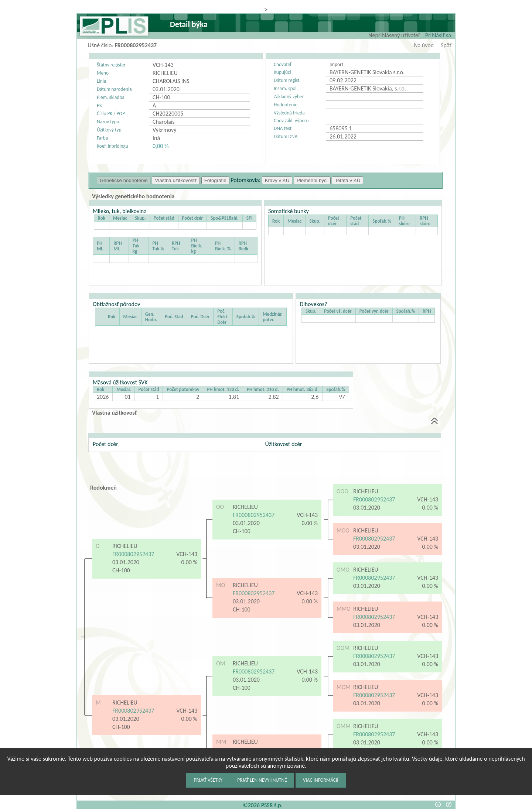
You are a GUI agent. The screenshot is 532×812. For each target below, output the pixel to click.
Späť (446, 45)
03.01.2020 (126, 562)
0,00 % (161, 146)
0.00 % (189, 562)
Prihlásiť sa (438, 35)
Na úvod (424, 45)
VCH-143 (187, 554)
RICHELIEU (125, 546)
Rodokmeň (103, 488)
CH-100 (122, 570)
